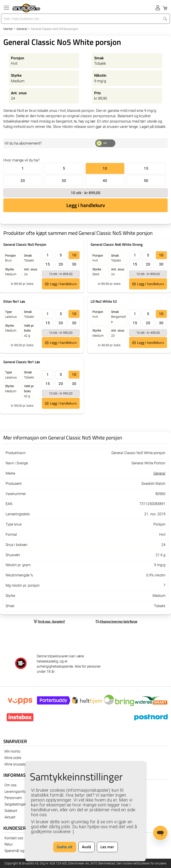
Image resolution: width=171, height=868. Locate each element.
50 (146, 181)
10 (105, 168)
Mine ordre (13, 758)
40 (105, 181)
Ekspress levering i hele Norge (119, 621)
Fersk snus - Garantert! (51, 621)
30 (64, 181)
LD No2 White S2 (104, 301)
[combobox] (81, 19)
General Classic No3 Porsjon (25, 244)
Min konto (12, 751)
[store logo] (26, 8)
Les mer (107, 847)
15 (146, 168)
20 (23, 181)
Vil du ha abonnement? (23, 143)
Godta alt (65, 847)
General (22, 29)
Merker (8, 29)
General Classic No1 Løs (22, 362)
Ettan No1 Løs (14, 301)
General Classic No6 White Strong (117, 244)
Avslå (87, 847)
